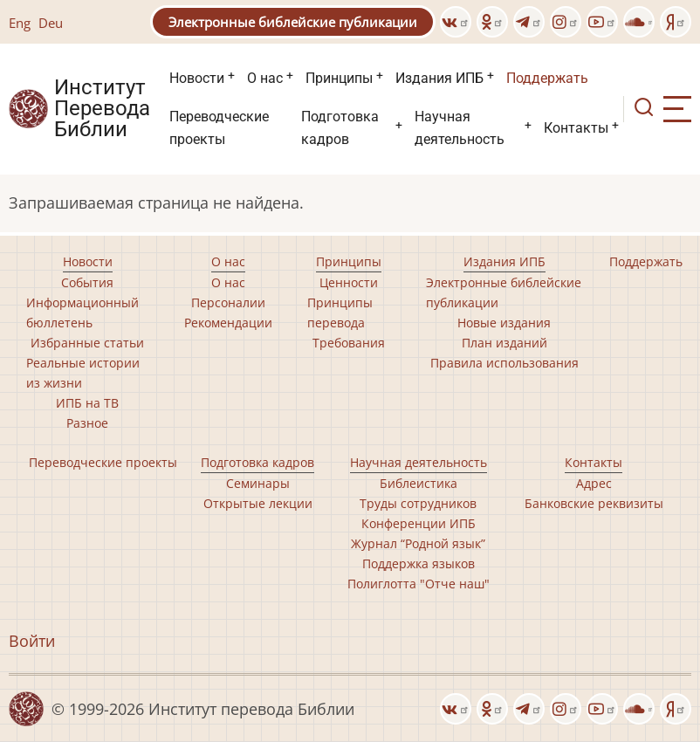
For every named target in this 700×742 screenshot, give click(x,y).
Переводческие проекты (219, 128)
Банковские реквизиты (594, 503)
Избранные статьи (87, 343)
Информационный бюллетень (82, 313)
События (87, 282)
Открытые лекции (258, 503)
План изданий (504, 343)
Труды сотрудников (418, 503)
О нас (265, 78)
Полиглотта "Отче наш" (419, 584)
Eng (20, 23)
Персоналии (228, 302)
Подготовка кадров (340, 128)
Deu (51, 23)
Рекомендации (228, 323)
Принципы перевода (340, 313)
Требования (349, 343)
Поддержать (547, 78)
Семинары (258, 483)
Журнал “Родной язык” (418, 543)
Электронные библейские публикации (293, 22)
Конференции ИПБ (419, 523)
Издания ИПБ (439, 78)
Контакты (576, 128)
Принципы (339, 78)
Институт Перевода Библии (102, 109)
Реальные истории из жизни (83, 373)
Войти (32, 641)
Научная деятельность (460, 128)
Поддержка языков (419, 563)
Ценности (349, 282)
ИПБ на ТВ (87, 403)
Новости (197, 78)
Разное (87, 423)
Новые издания (504, 323)
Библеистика (419, 483)
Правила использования (504, 363)
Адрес (594, 483)
